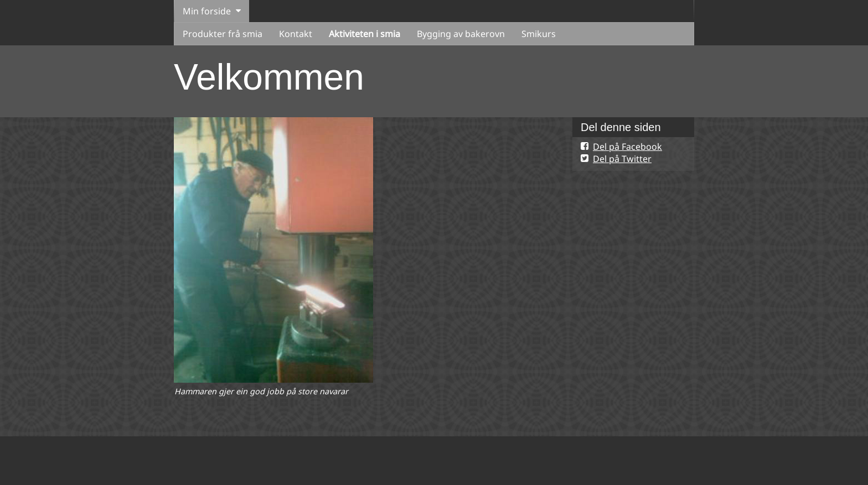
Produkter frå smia (223, 34)
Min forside (207, 11)
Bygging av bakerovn (461, 34)
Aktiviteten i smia (365, 34)
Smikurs (539, 34)
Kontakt (296, 34)
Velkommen (269, 77)
